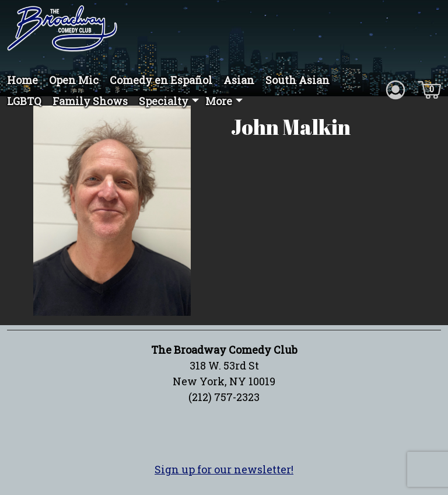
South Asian (297, 80)
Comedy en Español (161, 80)
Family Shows (90, 101)
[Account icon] (395, 89)
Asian (239, 80)
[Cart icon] (429, 89)
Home (22, 80)
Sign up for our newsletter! (224, 469)
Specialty (164, 101)
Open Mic (74, 80)
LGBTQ (24, 101)
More (219, 101)
